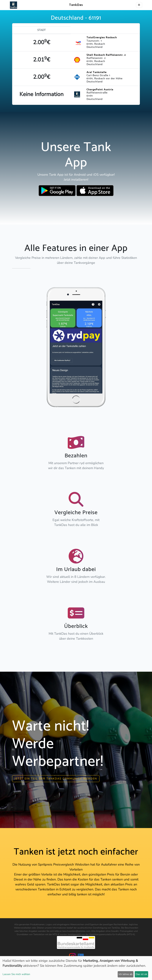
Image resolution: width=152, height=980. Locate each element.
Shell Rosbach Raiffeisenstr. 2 (106, 55)
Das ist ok (141, 974)
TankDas (75, 5)
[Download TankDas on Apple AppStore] (95, 191)
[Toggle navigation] (139, 5)
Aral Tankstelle (96, 72)
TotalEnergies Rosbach (102, 38)
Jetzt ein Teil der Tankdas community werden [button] (56, 778)
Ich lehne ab (125, 974)
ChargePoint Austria (100, 90)
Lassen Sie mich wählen (16, 974)
